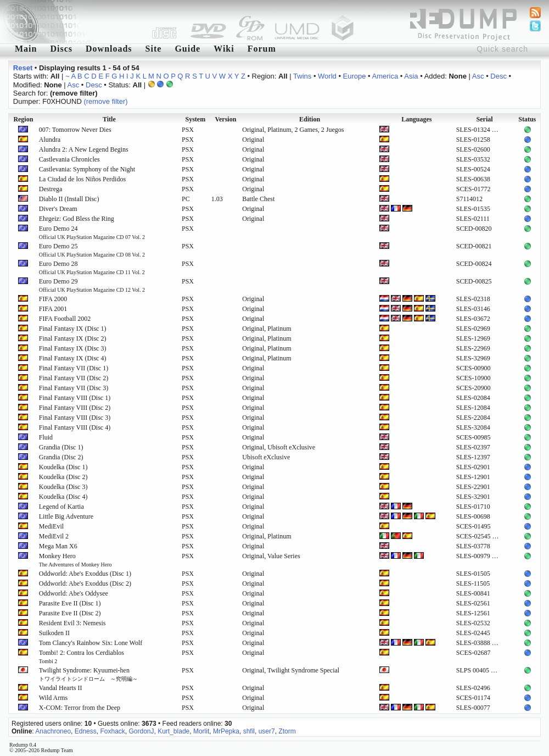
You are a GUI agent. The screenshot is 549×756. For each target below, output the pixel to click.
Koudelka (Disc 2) (63, 477)
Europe (355, 76)
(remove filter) (105, 101)
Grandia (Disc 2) (61, 457)
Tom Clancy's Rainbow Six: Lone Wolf (91, 643)
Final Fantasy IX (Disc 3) (73, 348)
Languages (416, 119)
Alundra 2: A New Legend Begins (84, 149)
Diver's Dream (58, 209)
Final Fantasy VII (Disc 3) (74, 388)
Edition (310, 119)
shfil (249, 731)
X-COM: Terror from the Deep (80, 708)
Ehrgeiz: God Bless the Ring (77, 219)
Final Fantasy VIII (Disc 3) (75, 418)
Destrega (51, 189)
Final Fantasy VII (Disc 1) (74, 368)
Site (154, 49)
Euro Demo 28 (92, 268)
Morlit (201, 731)
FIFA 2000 (53, 299)
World (327, 76)
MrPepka (226, 731)
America (385, 76)
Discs (61, 49)
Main (26, 49)
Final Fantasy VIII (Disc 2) (75, 408)
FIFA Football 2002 (65, 319)
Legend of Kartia (61, 507)
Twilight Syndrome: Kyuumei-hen (88, 674)
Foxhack (112, 731)
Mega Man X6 (58, 546)
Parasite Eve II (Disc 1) (70, 603)
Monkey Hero (75, 560)
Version (225, 119)
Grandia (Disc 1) (61, 447)
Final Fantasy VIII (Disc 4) (75, 427)
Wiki (224, 49)
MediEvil (51, 526)
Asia (411, 76)
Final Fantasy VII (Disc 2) (74, 378)
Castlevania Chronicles (69, 159)
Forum (262, 49)
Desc (498, 76)
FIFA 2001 (53, 309)
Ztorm (287, 731)
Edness (86, 731)
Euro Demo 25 (92, 250)
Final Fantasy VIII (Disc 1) (75, 398)
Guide (187, 49)
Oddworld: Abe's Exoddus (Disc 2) (85, 583)
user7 (267, 731)
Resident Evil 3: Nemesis (72, 623)
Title (109, 119)
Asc (478, 76)
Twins (302, 76)
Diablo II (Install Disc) (69, 199)
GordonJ (141, 731)
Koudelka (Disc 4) (63, 497)
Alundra (50, 140)
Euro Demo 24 (92, 232)
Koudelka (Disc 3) (63, 487)
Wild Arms (54, 698)
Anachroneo (53, 731)
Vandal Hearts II (61, 688)
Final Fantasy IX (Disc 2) (73, 338)
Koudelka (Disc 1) (63, 467)
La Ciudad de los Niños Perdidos (82, 179)
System (195, 119)
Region (23, 119)
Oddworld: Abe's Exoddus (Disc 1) (85, 574)
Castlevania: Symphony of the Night (87, 169)
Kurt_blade (173, 731)
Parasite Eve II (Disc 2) (70, 613)
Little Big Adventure (66, 516)
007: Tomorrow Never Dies (75, 130)
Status (527, 119)
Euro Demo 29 (92, 285)
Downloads (109, 49)
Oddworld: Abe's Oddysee (74, 593)
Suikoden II (54, 633)
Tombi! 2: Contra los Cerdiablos (82, 657)
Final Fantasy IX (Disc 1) (73, 329)
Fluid (46, 437)
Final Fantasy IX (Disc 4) (73, 358)
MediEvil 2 (54, 536)
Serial (485, 119)
